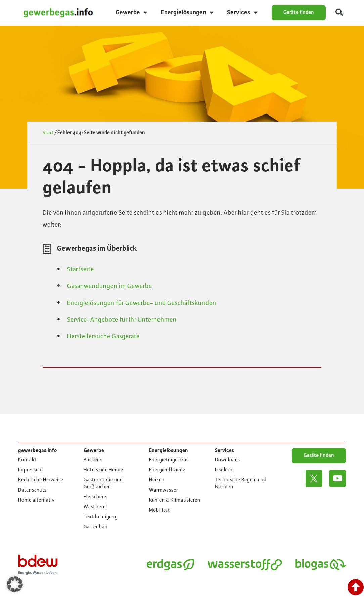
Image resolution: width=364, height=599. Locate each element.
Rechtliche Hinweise (41, 480)
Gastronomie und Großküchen (103, 483)
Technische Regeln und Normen (241, 483)
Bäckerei (93, 460)
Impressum (31, 470)
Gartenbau (96, 527)
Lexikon (224, 470)
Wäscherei (95, 507)
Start (48, 133)
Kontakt (27, 460)
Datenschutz (32, 490)
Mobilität (160, 510)
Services (242, 13)
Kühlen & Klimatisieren (175, 500)
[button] (339, 13)
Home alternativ (36, 500)
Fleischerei (96, 497)
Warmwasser (164, 490)
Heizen (157, 480)
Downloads (227, 460)
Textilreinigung (101, 517)
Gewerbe (131, 13)
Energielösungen (187, 13)
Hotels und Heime (103, 470)
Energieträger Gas (169, 460)
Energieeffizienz (167, 470)
